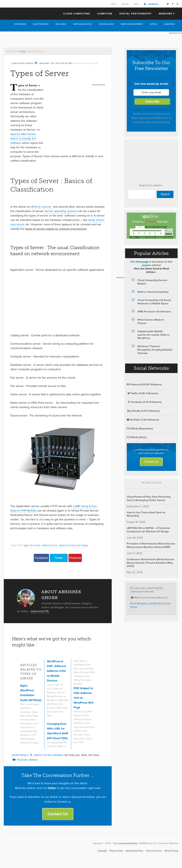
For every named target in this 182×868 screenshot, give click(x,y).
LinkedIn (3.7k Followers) (143, 411)
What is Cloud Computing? (153, 292)
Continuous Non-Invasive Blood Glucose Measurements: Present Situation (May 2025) (150, 563)
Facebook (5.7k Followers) (144, 402)
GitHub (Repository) (140, 429)
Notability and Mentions (150, 603)
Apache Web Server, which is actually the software (23, 138)
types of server (50, 545)
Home (114, 4)
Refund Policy (171, 854)
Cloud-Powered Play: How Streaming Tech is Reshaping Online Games (149, 498)
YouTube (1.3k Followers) (143, 420)
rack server (17, 224)
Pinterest (75, 558)
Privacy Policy (115, 854)
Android (170, 24)
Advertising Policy (134, 854)
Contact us (151, 462)
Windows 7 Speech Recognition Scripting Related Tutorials (155, 350)
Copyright (101, 854)
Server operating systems (61, 211)
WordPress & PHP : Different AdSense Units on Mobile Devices (57, 671)
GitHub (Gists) (137, 437)
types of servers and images (74, 545)
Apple (154, 24)
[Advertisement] (60, 39)
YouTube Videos (25, 763)
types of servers (32, 545)
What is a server (42, 207)
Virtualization (82, 24)
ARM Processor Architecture (154, 311)
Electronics (41, 24)
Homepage (142, 262)
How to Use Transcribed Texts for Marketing (146, 514)
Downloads (106, 24)
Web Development (132, 24)
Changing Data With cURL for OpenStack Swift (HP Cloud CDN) (57, 733)
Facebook (41, 558)
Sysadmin (20, 24)
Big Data (61, 24)
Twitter (59, 558)
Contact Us (153, 4)
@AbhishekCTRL (40, 611)
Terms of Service (154, 854)
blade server (96, 220)
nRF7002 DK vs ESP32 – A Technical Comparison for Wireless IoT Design (148, 530)
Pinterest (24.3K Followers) (144, 384)
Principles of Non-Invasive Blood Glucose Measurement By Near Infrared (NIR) (151, 545)
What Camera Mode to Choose (151, 321)
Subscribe (152, 102)
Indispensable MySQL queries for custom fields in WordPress (153, 335)
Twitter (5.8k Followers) (142, 393)
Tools (136, 4)
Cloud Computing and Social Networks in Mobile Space (154, 302)
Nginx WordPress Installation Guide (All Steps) (28, 695)
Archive (125, 4)
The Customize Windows (22, 13)
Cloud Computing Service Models (152, 282)
